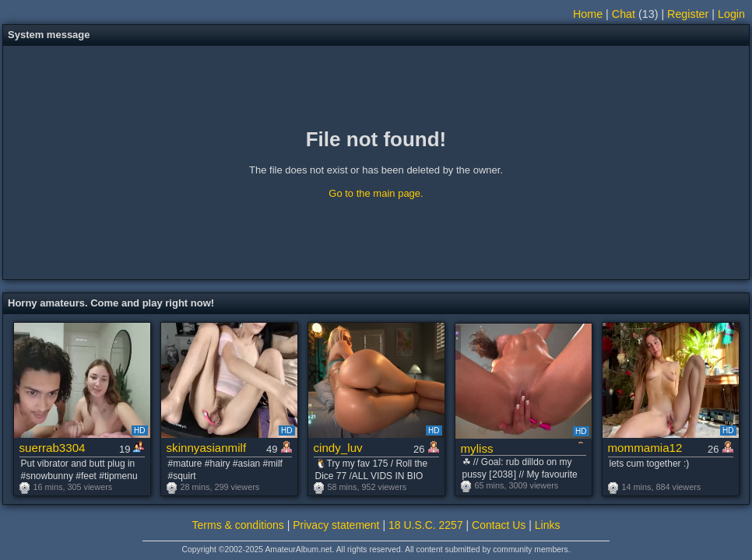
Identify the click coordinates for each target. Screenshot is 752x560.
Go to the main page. (376, 193)
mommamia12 (645, 448)
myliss (477, 448)
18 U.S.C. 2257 (426, 525)
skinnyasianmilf (207, 448)
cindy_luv (338, 448)
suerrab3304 (53, 448)
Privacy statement (336, 525)
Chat (624, 14)
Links (548, 525)
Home (588, 14)
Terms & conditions (238, 525)
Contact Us (499, 525)
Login (731, 14)
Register (688, 14)
